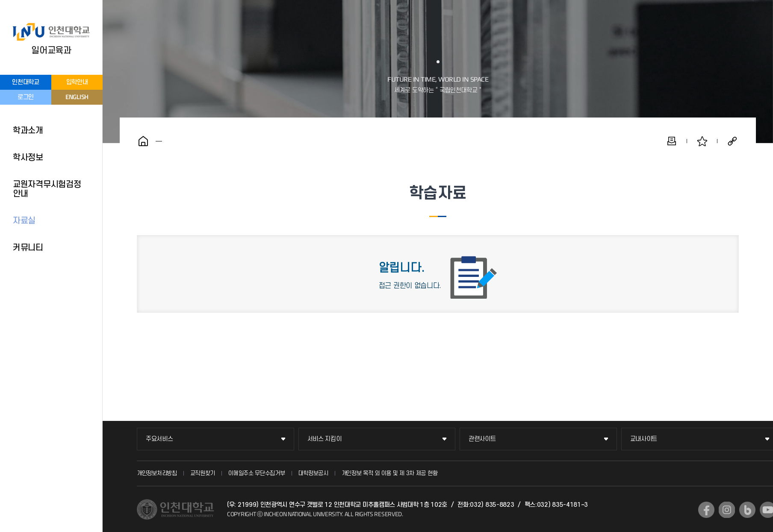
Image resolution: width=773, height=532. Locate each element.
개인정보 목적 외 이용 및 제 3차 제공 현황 (390, 473)
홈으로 (143, 141)
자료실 (24, 221)
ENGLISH (77, 97)
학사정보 (28, 158)
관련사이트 (482, 439)
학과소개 (28, 131)
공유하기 (732, 141)
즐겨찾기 (702, 141)
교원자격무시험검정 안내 (47, 190)
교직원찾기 (203, 473)
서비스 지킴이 (325, 439)
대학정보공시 (313, 473)
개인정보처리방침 (157, 473)
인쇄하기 (672, 141)
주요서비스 (159, 439)
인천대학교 (26, 82)
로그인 (26, 97)
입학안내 (77, 82)
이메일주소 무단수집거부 (257, 473)
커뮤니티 (28, 248)
